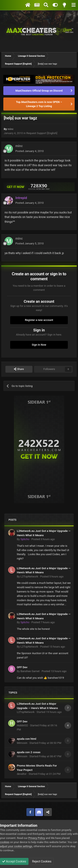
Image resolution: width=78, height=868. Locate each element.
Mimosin (22, 743)
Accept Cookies (14, 861)
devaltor (22, 774)
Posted (30, 151)
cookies (5, 842)
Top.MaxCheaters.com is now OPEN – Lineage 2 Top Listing (39, 104)
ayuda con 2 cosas (29, 752)
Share (19, 369)
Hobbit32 (22, 725)
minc (11, 129)
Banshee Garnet (30, 671)
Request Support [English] (42, 133)
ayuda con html (27, 739)
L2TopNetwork (29, 577)
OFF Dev (22, 667)
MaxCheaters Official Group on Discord (39, 91)
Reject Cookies (41, 861)
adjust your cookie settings (16, 846)
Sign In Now (39, 345)
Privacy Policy (37, 838)
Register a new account (39, 320)
